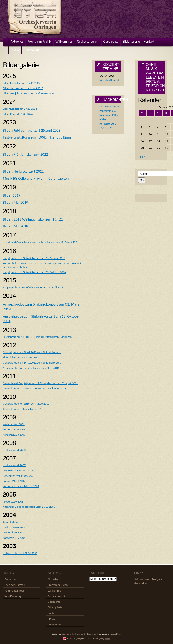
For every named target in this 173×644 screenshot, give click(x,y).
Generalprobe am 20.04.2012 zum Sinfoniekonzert (32, 352)
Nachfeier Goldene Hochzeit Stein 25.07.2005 (29, 507)
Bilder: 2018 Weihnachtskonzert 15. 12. (33, 219)
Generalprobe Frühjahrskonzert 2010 (24, 409)
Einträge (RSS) (74, 639)
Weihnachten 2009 (14, 424)
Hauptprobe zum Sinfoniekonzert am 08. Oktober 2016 (34, 272)
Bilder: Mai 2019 (16, 202)
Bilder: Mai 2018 (16, 226)
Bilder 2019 (12, 195)
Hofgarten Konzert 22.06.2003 (20, 553)
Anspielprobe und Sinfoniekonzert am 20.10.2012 (31, 368)
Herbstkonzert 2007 (14, 465)
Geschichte (54, 602)
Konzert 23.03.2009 (14, 435)
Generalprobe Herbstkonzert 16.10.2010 (26, 404)
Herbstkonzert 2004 (14, 527)
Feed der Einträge (15, 585)
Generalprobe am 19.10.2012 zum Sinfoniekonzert (32, 363)
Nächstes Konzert (109, 80)
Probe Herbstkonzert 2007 (18, 470)
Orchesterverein (57, 596)
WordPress (116, 634)
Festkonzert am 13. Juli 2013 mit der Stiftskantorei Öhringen (37, 337)
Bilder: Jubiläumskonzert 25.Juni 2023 (32, 130)
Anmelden (10, 579)
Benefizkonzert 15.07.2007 (18, 476)
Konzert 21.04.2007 (14, 481)
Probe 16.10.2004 (13, 532)
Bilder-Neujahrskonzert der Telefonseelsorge (28, 93)
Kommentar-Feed (14, 591)
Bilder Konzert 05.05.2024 (18, 114)
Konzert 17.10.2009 (14, 429)
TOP (108, 639)
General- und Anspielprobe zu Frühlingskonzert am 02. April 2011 (40, 383)
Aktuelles (53, 579)
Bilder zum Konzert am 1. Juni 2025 (23, 88)
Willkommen (55, 591)
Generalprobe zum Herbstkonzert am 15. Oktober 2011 (34, 388)
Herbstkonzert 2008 (14, 450)
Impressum (54, 624)
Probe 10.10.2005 (13, 502)
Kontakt (52, 613)
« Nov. (142, 157)
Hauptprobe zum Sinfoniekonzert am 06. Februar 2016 (34, 258)
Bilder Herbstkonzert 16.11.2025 (22, 83)
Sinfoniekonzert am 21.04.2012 (21, 357)
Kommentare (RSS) (95, 639)
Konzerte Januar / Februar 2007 (21, 486)
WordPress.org (13, 596)
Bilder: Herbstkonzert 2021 (23, 171)
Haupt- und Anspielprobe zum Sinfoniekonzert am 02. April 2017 (40, 242)
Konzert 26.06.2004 (14, 538)
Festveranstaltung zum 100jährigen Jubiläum (37, 137)
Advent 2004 (10, 522)
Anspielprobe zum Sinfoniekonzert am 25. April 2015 (33, 287)
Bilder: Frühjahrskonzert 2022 (26, 154)
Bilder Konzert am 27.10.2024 (20, 109)
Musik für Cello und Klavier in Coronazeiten (36, 178)
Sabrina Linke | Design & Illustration (79, 634)
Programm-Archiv (58, 585)
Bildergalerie (55, 607)
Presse (51, 619)
